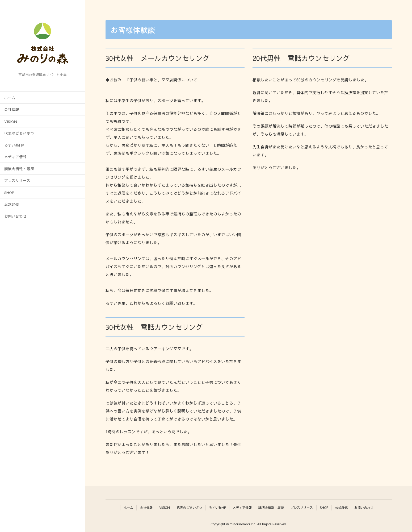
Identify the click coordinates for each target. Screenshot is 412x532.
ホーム (10, 98)
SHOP (9, 192)
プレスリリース (17, 180)
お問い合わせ (15, 216)
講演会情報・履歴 (19, 169)
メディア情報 (15, 157)
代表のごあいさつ (19, 133)
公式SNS (12, 204)
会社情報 (12, 109)
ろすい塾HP (14, 145)
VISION (11, 121)
